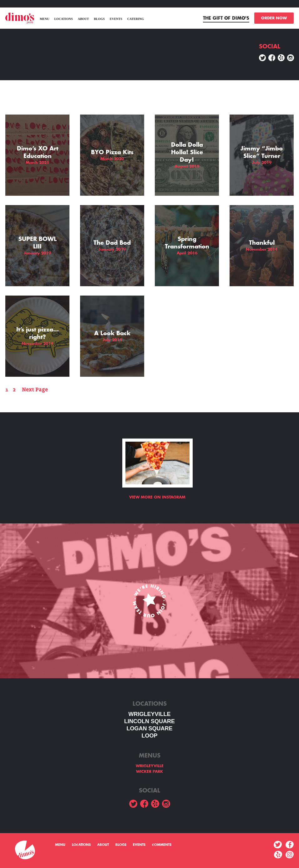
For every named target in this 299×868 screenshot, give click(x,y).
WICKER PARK (149, 772)
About (84, 19)
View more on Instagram (157, 497)
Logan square (149, 728)
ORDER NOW (274, 18)
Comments (162, 845)
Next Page (35, 390)
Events (116, 19)
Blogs (99, 19)
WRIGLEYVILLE (150, 714)
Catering (136, 19)
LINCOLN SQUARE (149, 721)
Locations (63, 19)
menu (45, 19)
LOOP (149, 736)
